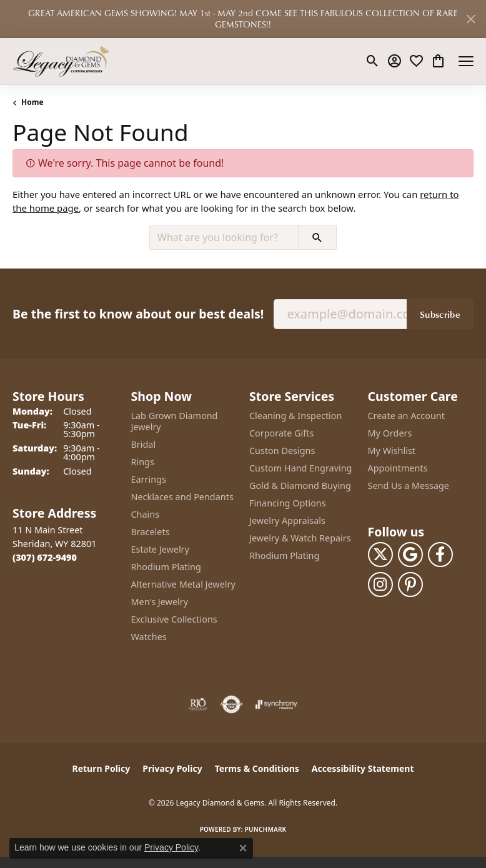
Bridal (144, 444)
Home (32, 102)
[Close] (471, 19)
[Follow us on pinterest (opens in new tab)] (410, 584)
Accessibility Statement (363, 768)
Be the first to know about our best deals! (138, 314)
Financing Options (288, 503)
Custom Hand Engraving (300, 468)
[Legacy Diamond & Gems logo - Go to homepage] (61, 61)
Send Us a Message (409, 486)
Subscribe (440, 314)
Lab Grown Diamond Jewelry (175, 421)
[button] (373, 61)
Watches (149, 637)
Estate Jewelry (160, 549)
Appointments (398, 468)
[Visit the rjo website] (198, 704)
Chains (146, 514)
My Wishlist (392, 451)
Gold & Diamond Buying (300, 486)
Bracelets (151, 532)
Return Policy (102, 768)
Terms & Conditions (257, 768)
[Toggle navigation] (466, 61)
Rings (143, 462)
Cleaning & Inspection (295, 416)
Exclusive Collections (174, 619)
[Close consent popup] (243, 848)
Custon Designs (282, 451)
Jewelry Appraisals (287, 520)
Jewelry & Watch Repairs (300, 538)
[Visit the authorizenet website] (231, 704)
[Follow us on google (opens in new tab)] (410, 555)
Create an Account (406, 416)
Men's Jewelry (160, 602)
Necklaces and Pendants (182, 497)
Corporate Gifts (281, 433)
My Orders (390, 433)
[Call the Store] (45, 557)
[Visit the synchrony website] (276, 704)
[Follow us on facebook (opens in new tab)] (440, 555)
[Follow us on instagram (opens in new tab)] (380, 584)
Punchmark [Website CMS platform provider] (266, 829)
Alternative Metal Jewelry (183, 584)
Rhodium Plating (166, 567)
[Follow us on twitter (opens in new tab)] (380, 555)
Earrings (149, 479)
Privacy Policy (172, 768)
